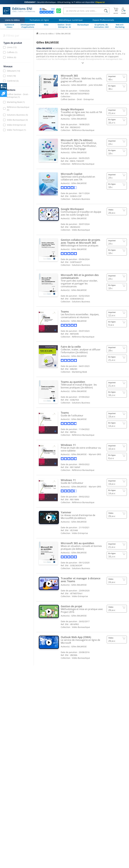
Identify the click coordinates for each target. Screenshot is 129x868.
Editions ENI (19, 11)
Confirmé (13, 81)
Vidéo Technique (16, 130)
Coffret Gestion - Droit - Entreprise (18, 96)
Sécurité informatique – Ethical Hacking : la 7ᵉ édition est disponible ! (65, 2)
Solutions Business (17, 115)
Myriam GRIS (95, 454)
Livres (12, 47)
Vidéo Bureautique (17, 120)
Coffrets (12, 52)
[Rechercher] (106, 11)
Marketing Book (16, 102)
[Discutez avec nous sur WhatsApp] (59, 11)
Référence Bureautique (18, 108)
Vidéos (11, 57)
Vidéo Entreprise (16, 125)
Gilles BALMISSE (79, 85)
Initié (11, 76)
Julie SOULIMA (96, 85)
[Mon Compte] (124, 11)
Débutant (13, 71)
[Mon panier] (116, 11)
